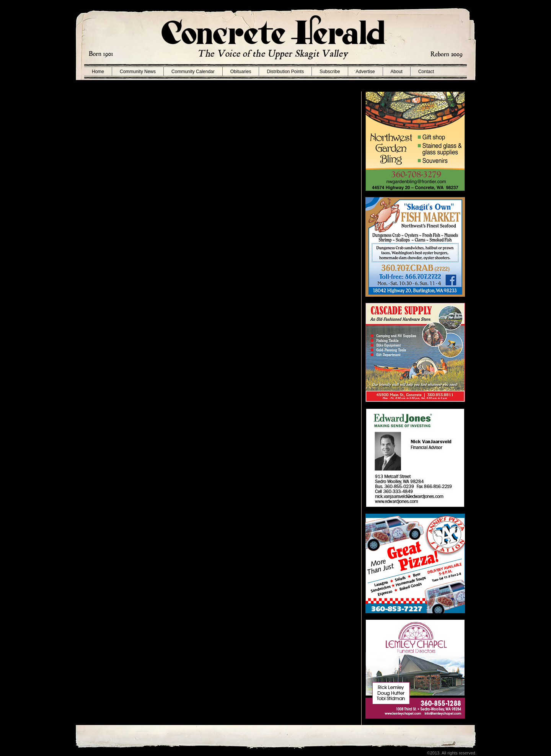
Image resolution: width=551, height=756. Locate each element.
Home (98, 72)
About (397, 72)
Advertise (365, 72)
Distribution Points (285, 72)
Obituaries (241, 72)
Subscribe (330, 72)
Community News (138, 72)
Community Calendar (193, 72)
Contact (426, 72)
